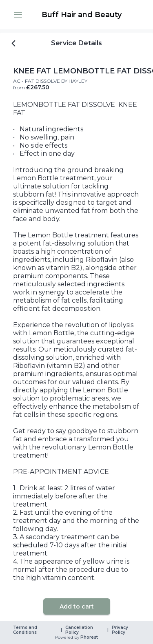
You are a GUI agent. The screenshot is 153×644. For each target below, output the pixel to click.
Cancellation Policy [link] (80, 630)
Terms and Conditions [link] (26, 630)
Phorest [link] (89, 637)
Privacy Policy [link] (121, 630)
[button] (18, 15)
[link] (81, 15)
